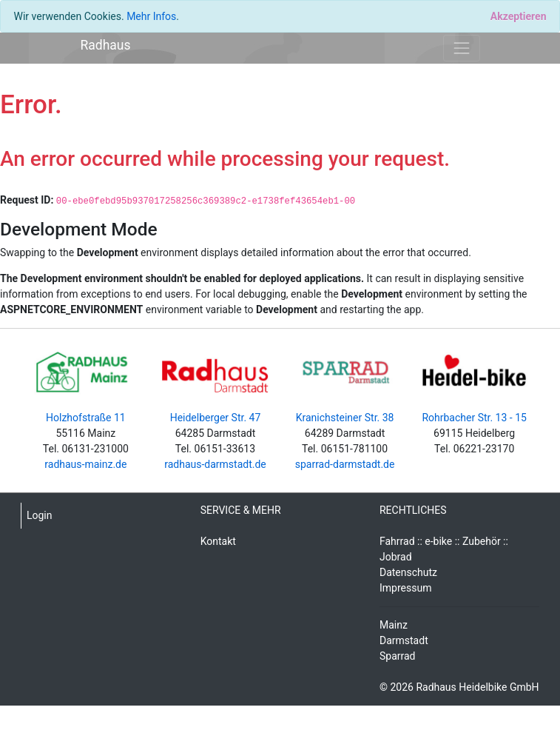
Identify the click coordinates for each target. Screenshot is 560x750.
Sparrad (398, 656)
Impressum (405, 588)
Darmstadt (404, 640)
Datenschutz (408, 572)
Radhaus (106, 45)
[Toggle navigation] (461, 48)
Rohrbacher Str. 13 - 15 (474, 418)
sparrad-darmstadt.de (345, 464)
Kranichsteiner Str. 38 (345, 418)
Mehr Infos (151, 16)
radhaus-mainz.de (85, 464)
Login (40, 515)
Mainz (394, 625)
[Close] (518, 16)
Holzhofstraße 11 (86, 418)
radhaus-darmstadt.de (215, 464)
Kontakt (218, 541)
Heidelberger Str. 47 (216, 418)
